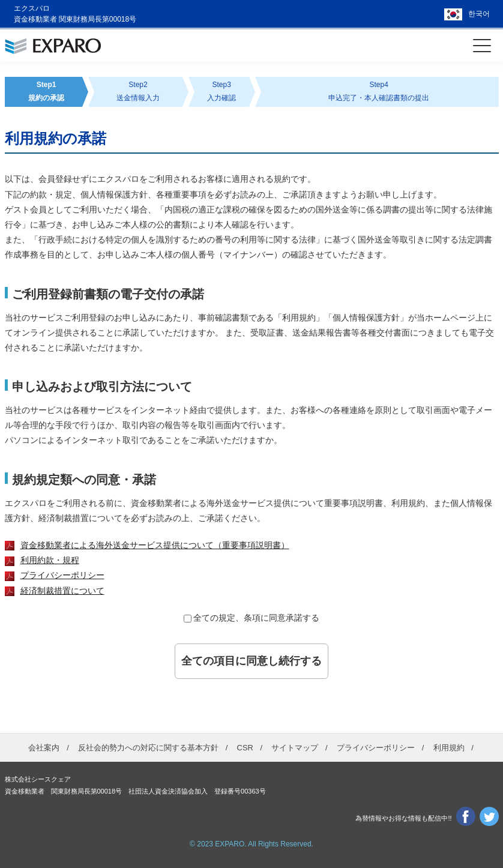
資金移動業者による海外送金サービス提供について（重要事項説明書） (155, 545)
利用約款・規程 (50, 560)
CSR (245, 748)
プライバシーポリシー (62, 575)
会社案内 (44, 748)
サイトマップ (295, 748)
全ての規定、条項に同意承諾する (256, 618)
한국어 (479, 14)
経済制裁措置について (62, 591)
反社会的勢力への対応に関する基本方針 (148, 748)
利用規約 (449, 748)
